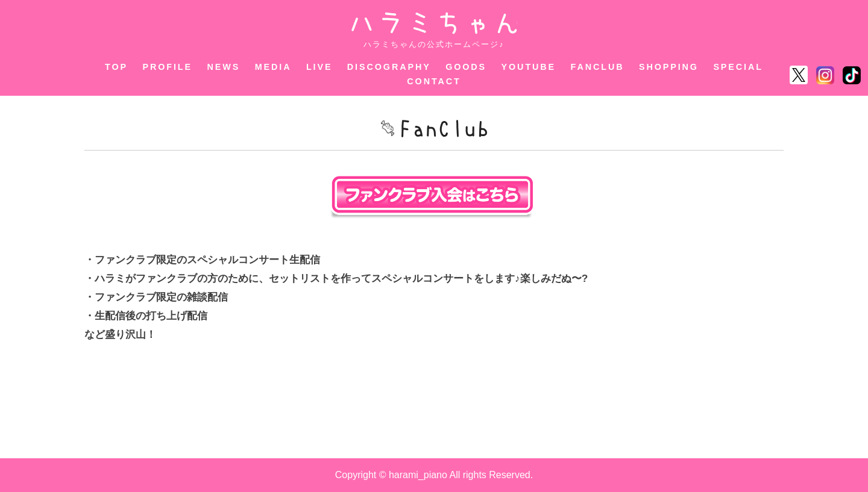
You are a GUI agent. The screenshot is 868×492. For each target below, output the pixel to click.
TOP (116, 67)
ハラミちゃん (434, 23)
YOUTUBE (529, 67)
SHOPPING (669, 67)
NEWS (223, 67)
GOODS (466, 67)
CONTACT (434, 81)
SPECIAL (738, 67)
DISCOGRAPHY (389, 67)
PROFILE (168, 67)
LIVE (319, 67)
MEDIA (273, 67)
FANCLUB (598, 67)
